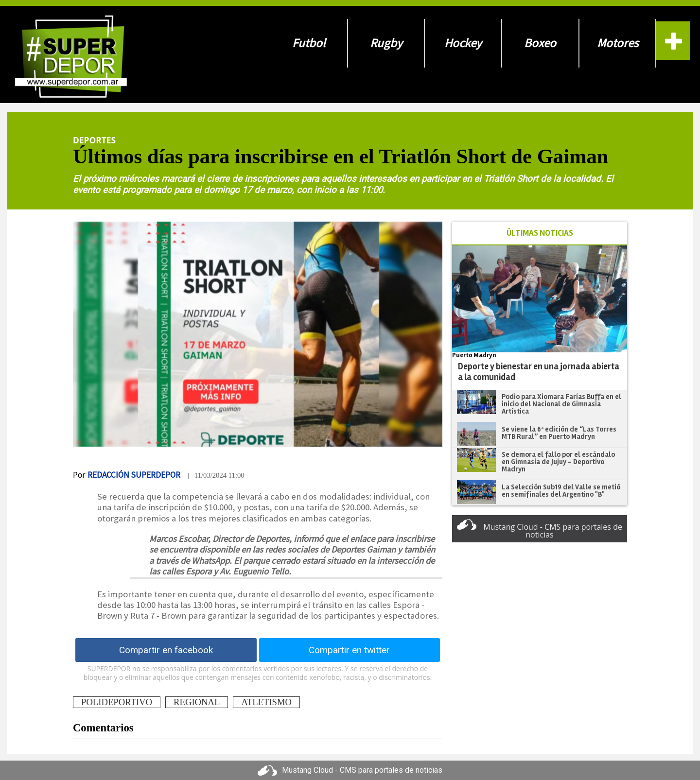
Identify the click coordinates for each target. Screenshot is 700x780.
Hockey (463, 43)
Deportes (94, 140)
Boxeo (540, 43)
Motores (618, 43)
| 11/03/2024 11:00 (216, 475)
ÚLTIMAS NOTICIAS (540, 233)
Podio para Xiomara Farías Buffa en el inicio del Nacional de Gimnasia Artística (561, 404)
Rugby (386, 43)
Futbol (309, 43)
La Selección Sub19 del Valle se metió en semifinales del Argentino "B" (561, 491)
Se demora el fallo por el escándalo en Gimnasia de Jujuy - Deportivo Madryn (558, 461)
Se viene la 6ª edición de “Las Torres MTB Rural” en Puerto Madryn (559, 433)
